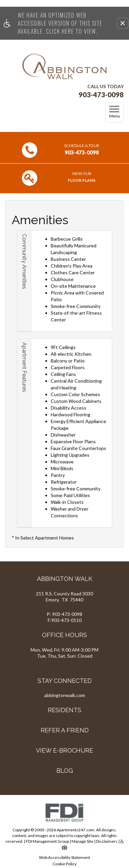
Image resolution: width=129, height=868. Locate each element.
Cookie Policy (64, 864)
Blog (65, 771)
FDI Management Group (47, 841)
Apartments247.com (76, 830)
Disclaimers (107, 841)
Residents (64, 710)
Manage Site (82, 841)
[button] (123, 23)
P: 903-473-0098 (64, 614)
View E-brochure (64, 750)
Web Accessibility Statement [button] (64, 857)
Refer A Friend (65, 730)
